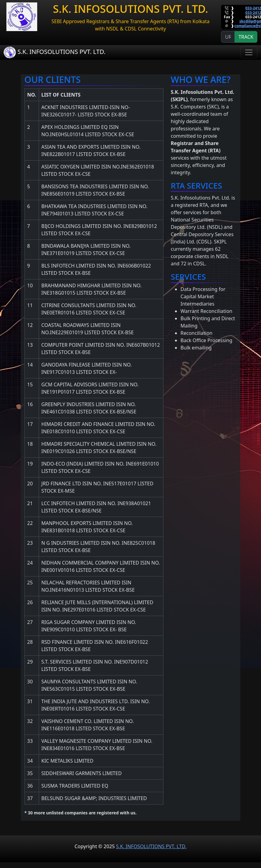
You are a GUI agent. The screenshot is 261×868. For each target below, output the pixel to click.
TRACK (246, 37)
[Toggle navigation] (249, 52)
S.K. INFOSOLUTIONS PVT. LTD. (55, 52)
